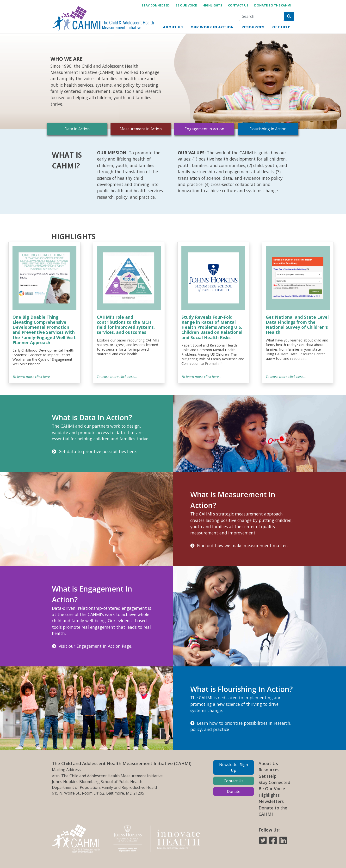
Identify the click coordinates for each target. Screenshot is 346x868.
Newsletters (271, 801)
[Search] (261, 16)
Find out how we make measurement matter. (239, 545)
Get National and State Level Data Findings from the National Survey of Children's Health (297, 325)
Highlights (212, 5)
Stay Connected (274, 782)
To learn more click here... (33, 377)
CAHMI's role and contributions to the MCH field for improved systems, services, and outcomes (126, 325)
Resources (269, 770)
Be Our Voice (186, 5)
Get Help (268, 776)
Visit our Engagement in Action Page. (92, 646)
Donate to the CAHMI (273, 5)
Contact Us (238, 5)
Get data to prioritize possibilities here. (94, 451)
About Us (268, 763)
